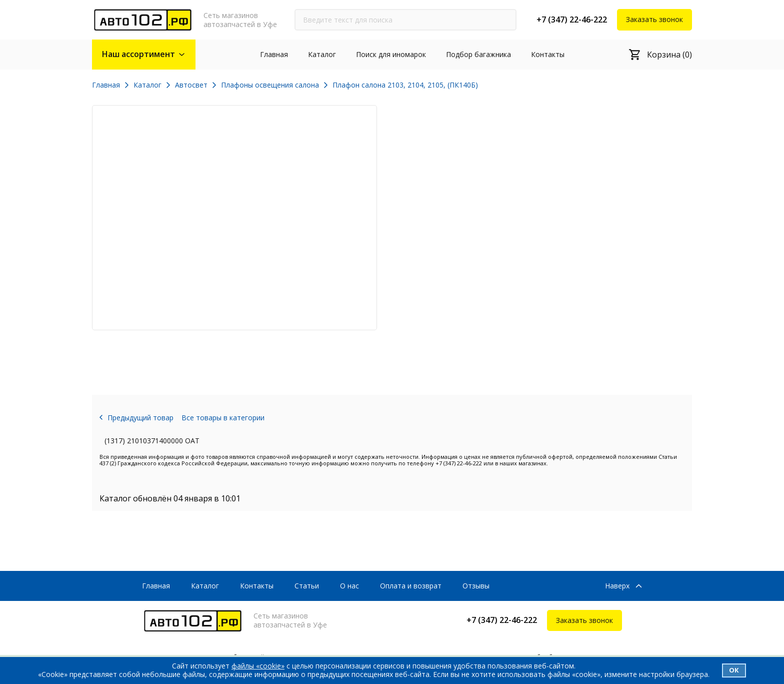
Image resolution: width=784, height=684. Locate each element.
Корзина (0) (669, 55)
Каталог (322, 54)
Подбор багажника (478, 54)
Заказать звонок (654, 19)
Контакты (548, 54)
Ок (734, 670)
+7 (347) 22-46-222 (572, 20)
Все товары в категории (223, 418)
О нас (349, 586)
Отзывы (476, 586)
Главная (274, 54)
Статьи (307, 586)
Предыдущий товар (140, 418)
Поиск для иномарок (391, 54)
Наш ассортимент (138, 54)
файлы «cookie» (258, 666)
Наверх (617, 586)
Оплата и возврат (411, 586)
